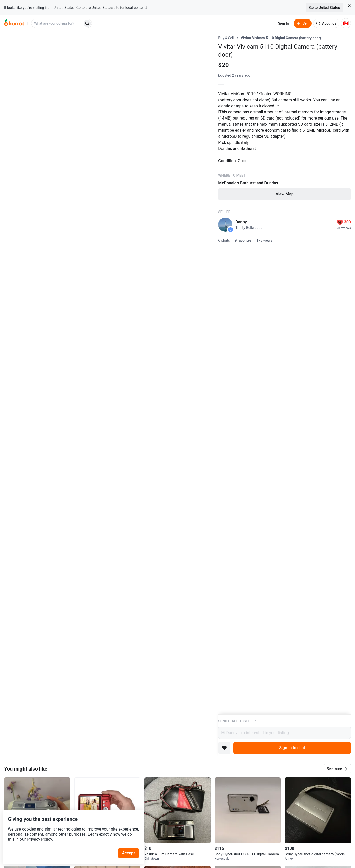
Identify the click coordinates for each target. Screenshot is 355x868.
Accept (131, 843)
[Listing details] (285, 375)
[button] (337, 769)
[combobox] (57, 23)
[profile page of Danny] (225, 225)
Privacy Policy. (69, 829)
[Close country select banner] (349, 6)
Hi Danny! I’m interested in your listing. (285, 733)
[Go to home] (14, 23)
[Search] (87, 23)
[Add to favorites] (224, 748)
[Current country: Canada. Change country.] (346, 23)
